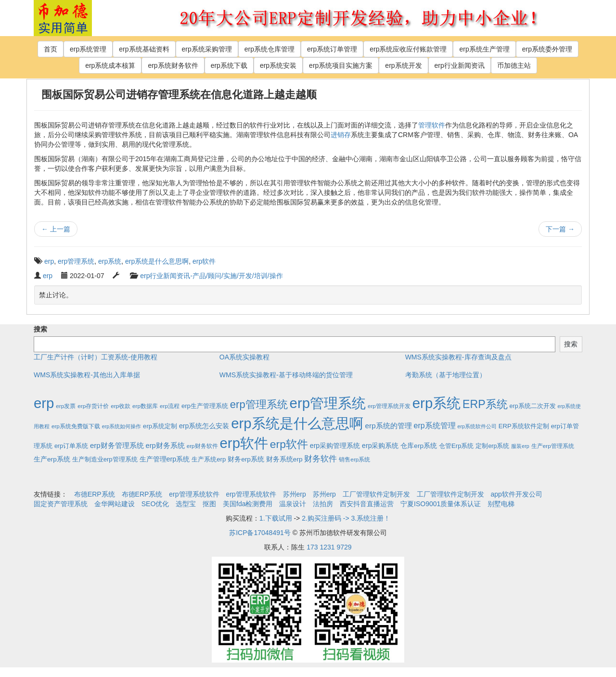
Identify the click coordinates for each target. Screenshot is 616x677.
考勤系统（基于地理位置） (446, 375)
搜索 (40, 329)
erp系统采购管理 (207, 49)
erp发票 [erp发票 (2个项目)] (66, 406)
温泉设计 (293, 504)
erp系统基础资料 (144, 49)
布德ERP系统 (95, 494)
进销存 (341, 135)
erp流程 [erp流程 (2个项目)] (170, 406)
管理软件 (432, 125)
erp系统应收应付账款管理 (408, 49)
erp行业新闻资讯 (460, 65)
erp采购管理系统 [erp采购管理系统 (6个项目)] (335, 446)
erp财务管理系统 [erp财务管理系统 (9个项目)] (117, 445)
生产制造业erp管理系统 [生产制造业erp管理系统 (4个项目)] (105, 459)
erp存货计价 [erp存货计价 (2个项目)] (93, 406)
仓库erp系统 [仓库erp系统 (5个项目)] (419, 446)
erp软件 (204, 261)
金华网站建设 (115, 504)
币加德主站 (514, 65)
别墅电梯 (501, 504)
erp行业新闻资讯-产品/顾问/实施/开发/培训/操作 (211, 276)
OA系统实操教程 (244, 357)
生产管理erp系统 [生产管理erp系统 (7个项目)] (165, 459)
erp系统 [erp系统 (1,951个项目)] (436, 403)
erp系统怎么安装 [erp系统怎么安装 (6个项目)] (204, 426)
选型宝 (186, 504)
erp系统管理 (88, 49)
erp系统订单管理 (332, 49)
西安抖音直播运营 (367, 504)
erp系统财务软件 (173, 65)
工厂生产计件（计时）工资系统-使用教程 (96, 357)
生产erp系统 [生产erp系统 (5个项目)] (52, 459)
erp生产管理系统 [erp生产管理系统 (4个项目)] (205, 406)
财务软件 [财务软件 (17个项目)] (321, 459)
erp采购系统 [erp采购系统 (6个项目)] (380, 446)
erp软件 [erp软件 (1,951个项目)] (244, 443)
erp (49, 261)
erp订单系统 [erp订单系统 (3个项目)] (71, 446)
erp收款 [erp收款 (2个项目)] (121, 406)
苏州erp (295, 494)
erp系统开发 (403, 65)
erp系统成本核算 (110, 65)
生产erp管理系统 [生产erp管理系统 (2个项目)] (553, 446)
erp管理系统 (76, 261)
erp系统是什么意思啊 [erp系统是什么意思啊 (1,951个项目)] (297, 423)
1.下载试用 (276, 518)
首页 (51, 49)
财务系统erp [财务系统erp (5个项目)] (284, 459)
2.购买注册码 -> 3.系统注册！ (346, 518)
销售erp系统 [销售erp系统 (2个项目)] (354, 459)
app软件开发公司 (517, 494)
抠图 (209, 504)
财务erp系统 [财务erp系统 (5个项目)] (246, 459)
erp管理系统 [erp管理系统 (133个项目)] (259, 404)
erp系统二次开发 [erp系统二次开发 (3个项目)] (533, 406)
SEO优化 (155, 504)
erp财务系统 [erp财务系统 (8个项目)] (165, 446)
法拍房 (323, 504)
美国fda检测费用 (248, 504)
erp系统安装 (278, 65)
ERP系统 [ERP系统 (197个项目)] (485, 404)
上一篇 (56, 229)
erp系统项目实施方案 (341, 65)
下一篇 (560, 229)
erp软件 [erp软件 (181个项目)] (289, 444)
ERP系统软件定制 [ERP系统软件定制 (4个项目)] (524, 426)
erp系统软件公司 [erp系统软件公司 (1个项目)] (477, 426)
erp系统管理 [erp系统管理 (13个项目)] (435, 426)
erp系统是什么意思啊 (157, 261)
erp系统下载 (229, 65)
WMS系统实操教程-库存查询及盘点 (458, 357)
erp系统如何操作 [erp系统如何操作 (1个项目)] (122, 426)
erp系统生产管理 (484, 49)
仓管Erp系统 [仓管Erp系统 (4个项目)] (456, 446)
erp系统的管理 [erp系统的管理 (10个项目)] (389, 426)
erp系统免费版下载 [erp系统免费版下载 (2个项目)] (76, 426)
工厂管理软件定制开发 (376, 494)
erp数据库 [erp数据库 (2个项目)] (145, 406)
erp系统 (110, 261)
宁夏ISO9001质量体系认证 (441, 504)
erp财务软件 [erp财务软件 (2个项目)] (202, 446)
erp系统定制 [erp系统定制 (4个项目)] (160, 426)
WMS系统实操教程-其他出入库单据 (87, 375)
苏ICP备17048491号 (260, 533)
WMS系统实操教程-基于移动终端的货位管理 (286, 375)
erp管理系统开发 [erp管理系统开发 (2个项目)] (389, 406)
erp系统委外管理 (547, 49)
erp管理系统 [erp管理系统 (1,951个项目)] (328, 403)
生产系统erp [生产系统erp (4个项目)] (209, 459)
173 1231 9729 (329, 547)
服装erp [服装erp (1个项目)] (520, 446)
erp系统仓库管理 (269, 49)
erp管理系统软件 (194, 494)
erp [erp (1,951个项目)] (44, 403)
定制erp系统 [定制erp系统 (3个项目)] (492, 446)
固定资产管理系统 (61, 504)
